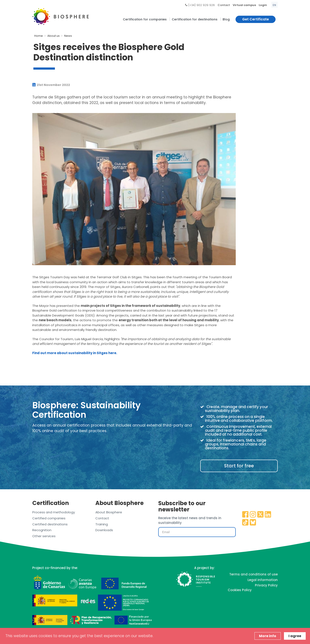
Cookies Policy (240, 590)
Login (263, 5)
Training (102, 524)
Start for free (239, 466)
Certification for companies (145, 19)
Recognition (42, 530)
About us (53, 36)
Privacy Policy (266, 585)
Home (39, 36)
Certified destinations (50, 524)
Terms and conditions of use (253, 574)
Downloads (104, 530)
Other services (44, 536)
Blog (226, 19)
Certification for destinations (195, 19)
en (274, 5)
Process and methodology (54, 512)
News (68, 36)
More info (268, 636)
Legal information (263, 580)
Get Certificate (256, 19)
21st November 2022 (51, 85)
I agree (295, 636)
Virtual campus (244, 5)
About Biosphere (109, 512)
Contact (224, 5)
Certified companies (49, 518)
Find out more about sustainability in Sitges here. (75, 353)
